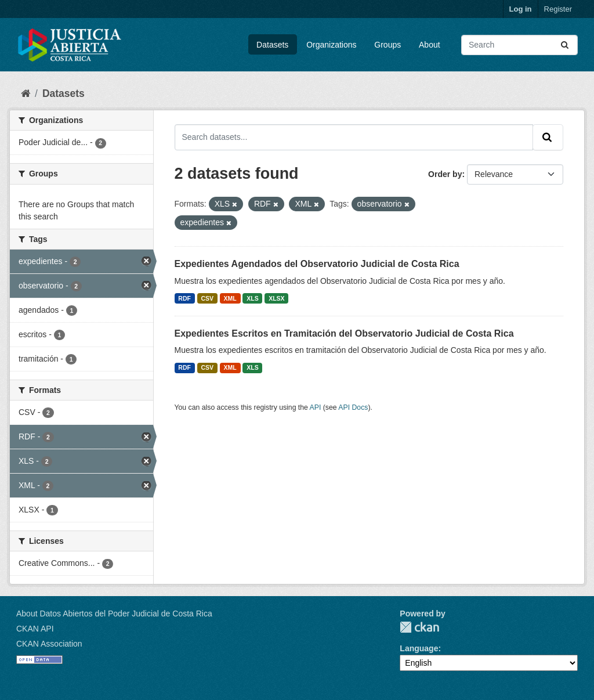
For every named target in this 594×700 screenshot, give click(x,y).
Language (419, 648)
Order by (445, 174)
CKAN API (35, 629)
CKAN (419, 627)
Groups (387, 45)
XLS (252, 298)
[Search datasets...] (519, 45)
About (430, 45)
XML (230, 298)
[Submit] (566, 45)
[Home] (26, 93)
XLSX (276, 298)
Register (558, 9)
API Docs (353, 407)
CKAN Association (49, 644)
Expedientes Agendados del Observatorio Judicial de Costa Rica (317, 264)
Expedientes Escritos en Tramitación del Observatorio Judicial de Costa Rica (344, 333)
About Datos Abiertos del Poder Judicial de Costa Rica (114, 614)
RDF (184, 298)
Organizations (331, 45)
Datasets (272, 45)
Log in (521, 9)
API (316, 407)
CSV (207, 298)
